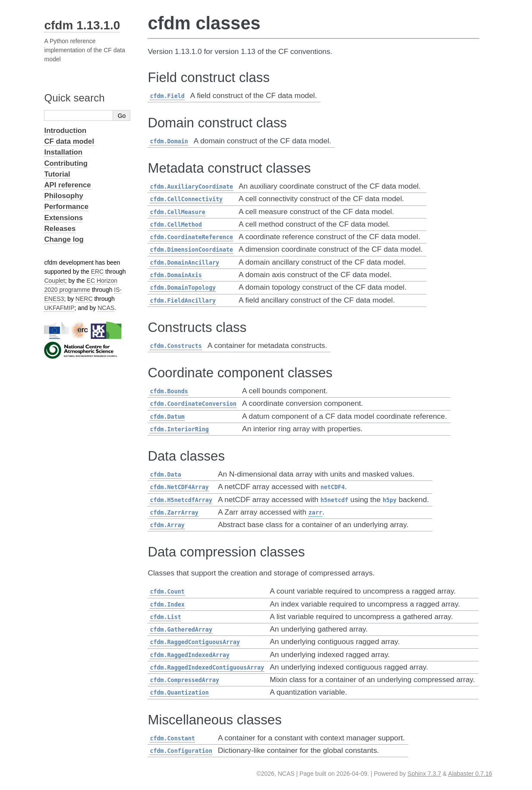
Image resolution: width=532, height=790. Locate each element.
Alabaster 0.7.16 (470, 774)
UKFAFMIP (59, 308)
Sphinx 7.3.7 (424, 774)
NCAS (106, 308)
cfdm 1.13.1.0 (82, 25)
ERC (98, 272)
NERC (84, 299)
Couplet (54, 281)
